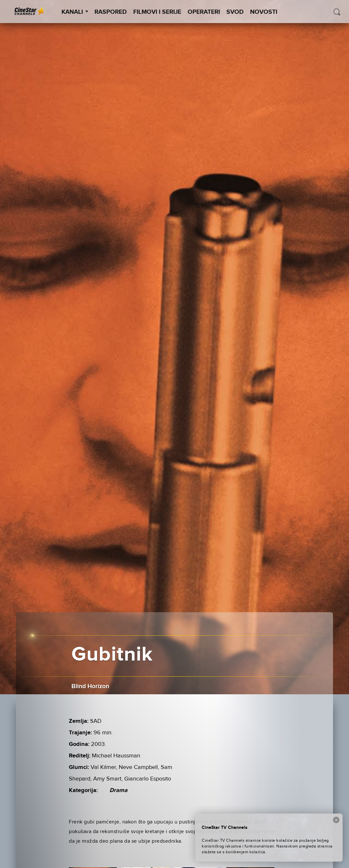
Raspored (111, 12)
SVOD (235, 12)
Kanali (75, 12)
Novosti (264, 12)
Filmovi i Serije (157, 12)
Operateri (204, 12)
